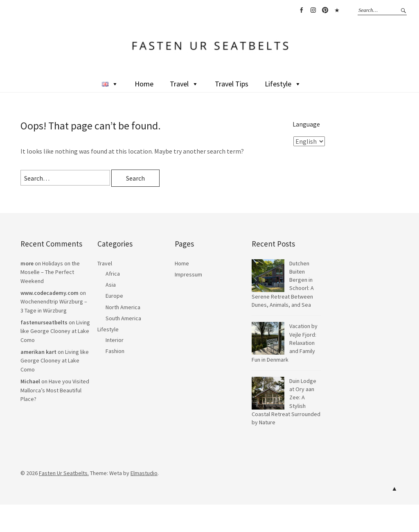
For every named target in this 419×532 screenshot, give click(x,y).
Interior (115, 340)
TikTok (337, 10)
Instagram (313, 10)
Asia (111, 285)
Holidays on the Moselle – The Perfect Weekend (50, 272)
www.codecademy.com (50, 293)
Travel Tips (232, 84)
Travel (184, 84)
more (27, 263)
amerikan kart (38, 352)
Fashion (115, 351)
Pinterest (325, 10)
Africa (113, 274)
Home (144, 84)
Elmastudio (144, 473)
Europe (114, 296)
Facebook (301, 10)
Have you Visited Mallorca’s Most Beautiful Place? (55, 390)
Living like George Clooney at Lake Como (55, 331)
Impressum (188, 274)
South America (123, 318)
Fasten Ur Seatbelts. (64, 473)
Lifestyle (283, 84)
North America (123, 307)
